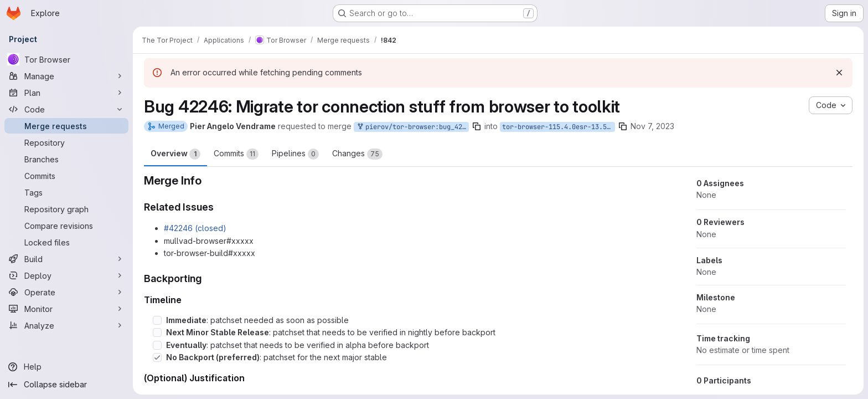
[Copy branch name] (477, 126)
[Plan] (66, 93)
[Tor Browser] (66, 59)
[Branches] (66, 159)
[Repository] (66, 142)
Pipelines (295, 154)
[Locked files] (66, 242)
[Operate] (66, 292)
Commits (236, 154)
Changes (357, 154)
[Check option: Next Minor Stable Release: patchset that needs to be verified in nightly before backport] (157, 332)
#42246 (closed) (195, 228)
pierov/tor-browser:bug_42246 (412, 127)
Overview (175, 154)
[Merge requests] (66, 126)
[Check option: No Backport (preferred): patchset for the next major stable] (157, 357)
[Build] (66, 259)
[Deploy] (66, 275)
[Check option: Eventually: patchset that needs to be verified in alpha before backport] (157, 345)
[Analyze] (66, 325)
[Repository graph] (66, 209)
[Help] (66, 367)
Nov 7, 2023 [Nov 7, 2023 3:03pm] (652, 126)
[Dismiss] (839, 73)
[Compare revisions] (66, 226)
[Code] (66, 109)
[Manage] (66, 76)
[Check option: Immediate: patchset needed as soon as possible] (157, 320)
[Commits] (66, 176)
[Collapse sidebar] (66, 385)
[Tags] (66, 192)
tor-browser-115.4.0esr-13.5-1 (558, 127)
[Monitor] (66, 309)
